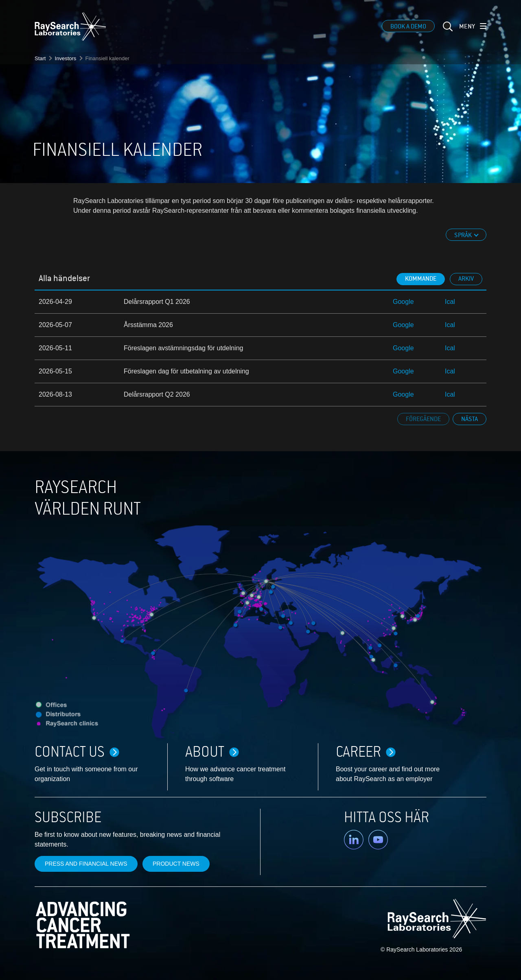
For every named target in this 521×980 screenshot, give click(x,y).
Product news (176, 864)
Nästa (470, 419)
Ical (450, 302)
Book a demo (408, 26)
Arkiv (466, 279)
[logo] (70, 26)
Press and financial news (86, 864)
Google (403, 302)
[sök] (447, 31)
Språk (464, 235)
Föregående (423, 419)
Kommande (421, 279)
